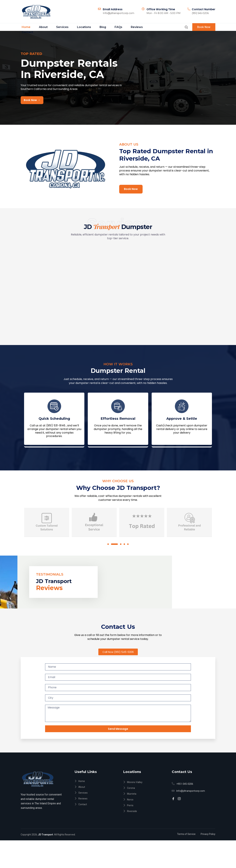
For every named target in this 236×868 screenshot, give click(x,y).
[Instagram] (180, 825)
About (40, 27)
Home (25, 27)
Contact (143, 27)
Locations (77, 27)
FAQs (108, 27)
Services (58, 27)
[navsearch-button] (185, 27)
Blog (94, 27)
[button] (109, 566)
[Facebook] (174, 825)
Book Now (203, 27)
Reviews (124, 27)
